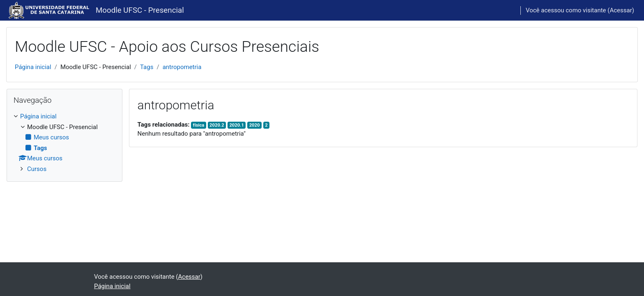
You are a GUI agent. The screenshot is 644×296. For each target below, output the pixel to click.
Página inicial (33, 67)
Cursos (37, 169)
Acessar (621, 10)
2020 (255, 125)
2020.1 (237, 125)
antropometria (182, 67)
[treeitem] (64, 143)
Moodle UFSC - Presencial (140, 10)
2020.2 (217, 125)
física (199, 125)
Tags (147, 67)
